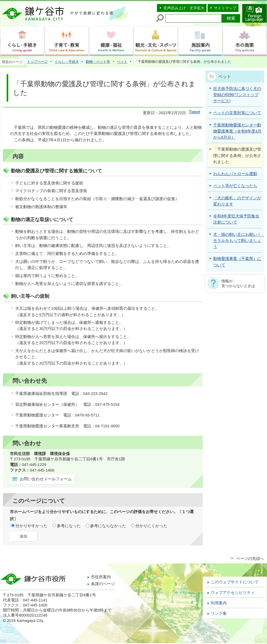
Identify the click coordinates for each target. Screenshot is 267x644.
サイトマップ (225, 8)
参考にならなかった (108, 526)
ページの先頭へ (250, 559)
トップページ (37, 62)
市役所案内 (101, 577)
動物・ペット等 (98, 62)
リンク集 (219, 613)
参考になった (69, 526)
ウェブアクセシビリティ (233, 593)
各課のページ (103, 584)
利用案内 (219, 603)
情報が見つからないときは (238, 283)
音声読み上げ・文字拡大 (184, 8)
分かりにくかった (151, 526)
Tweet (194, 112)
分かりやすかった (31, 526)
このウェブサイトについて (235, 582)
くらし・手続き (67, 62)
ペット (122, 62)
